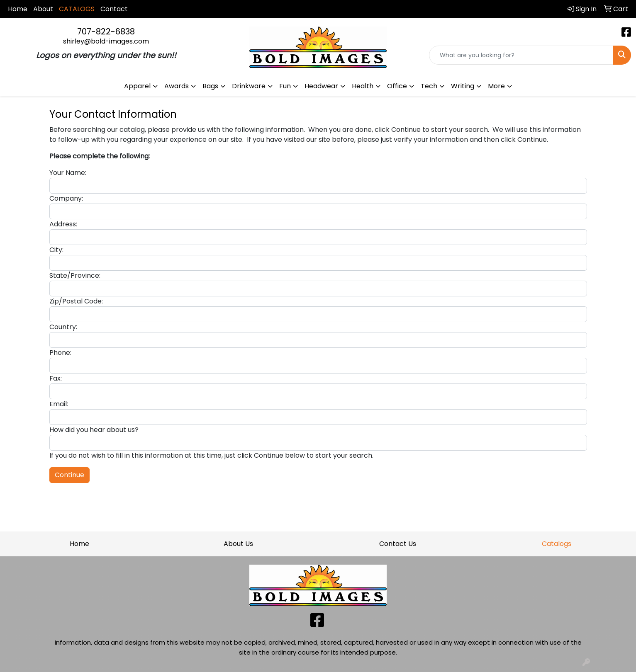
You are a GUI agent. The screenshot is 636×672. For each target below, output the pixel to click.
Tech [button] (429, 86)
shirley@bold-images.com (106, 41)
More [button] (496, 86)
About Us (238, 544)
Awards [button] (177, 86)
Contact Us (398, 544)
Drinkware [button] (249, 86)
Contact (114, 9)
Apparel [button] (137, 86)
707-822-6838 (106, 32)
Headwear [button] (321, 86)
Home (18, 9)
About (43, 9)
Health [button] (363, 86)
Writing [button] (463, 86)
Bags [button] (210, 86)
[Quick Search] (521, 55)
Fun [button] (285, 86)
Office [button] (397, 86)
